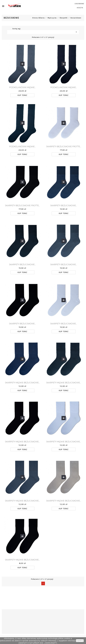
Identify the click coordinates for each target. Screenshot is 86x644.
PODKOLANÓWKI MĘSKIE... (22, 87)
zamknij (80, 641)
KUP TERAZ (22, 95)
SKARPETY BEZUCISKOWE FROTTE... (64, 147)
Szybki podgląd (22, 62)
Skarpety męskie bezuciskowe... (22, 383)
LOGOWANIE (79, 4)
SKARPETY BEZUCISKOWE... (64, 206)
